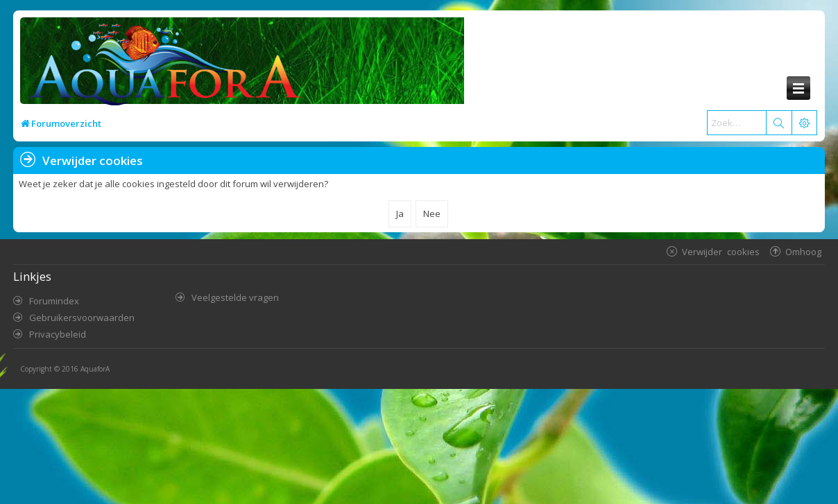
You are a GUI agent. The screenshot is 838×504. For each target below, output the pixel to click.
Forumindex (54, 301)
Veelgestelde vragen (235, 297)
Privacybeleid (58, 334)
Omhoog (803, 251)
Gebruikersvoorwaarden (82, 318)
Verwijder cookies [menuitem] (721, 251)
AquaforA (95, 369)
